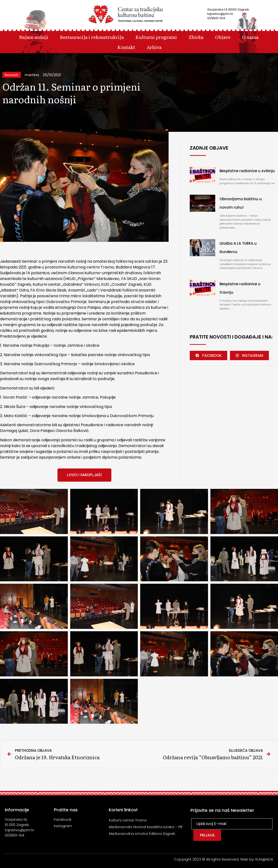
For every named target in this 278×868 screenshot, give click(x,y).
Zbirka (196, 37)
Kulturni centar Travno (128, 820)
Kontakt (126, 47)
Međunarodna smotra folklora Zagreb (142, 834)
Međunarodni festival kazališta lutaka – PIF (146, 827)
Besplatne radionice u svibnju (247, 171)
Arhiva (154, 47)
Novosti (12, 75)
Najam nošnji (34, 37)
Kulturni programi (156, 37)
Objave (223, 37)
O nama (250, 37)
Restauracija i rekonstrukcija (92, 37)
